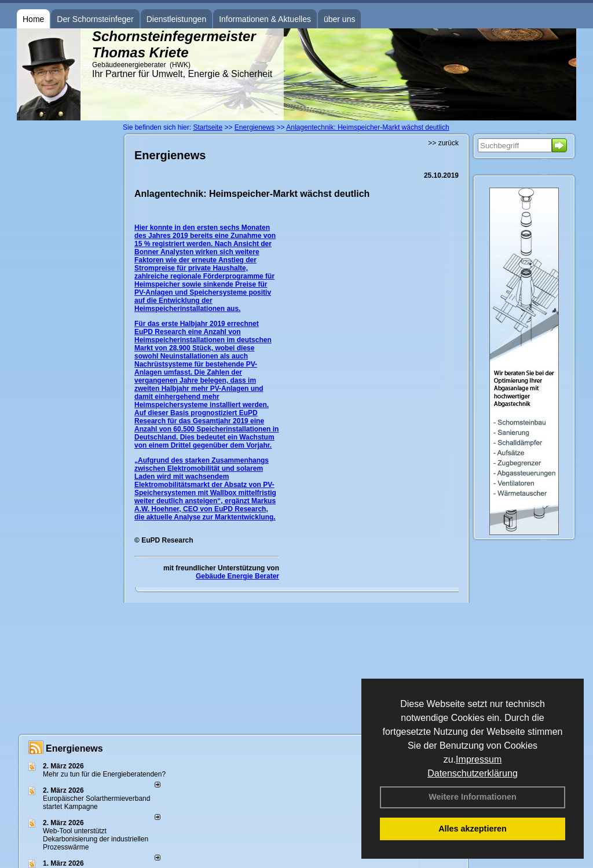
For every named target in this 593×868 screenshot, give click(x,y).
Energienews (74, 748)
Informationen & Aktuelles (265, 19)
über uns (339, 19)
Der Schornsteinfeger (95, 19)
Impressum (479, 759)
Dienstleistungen (177, 19)
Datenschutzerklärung (473, 773)
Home (33, 19)
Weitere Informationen (473, 797)
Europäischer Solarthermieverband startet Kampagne (96, 803)
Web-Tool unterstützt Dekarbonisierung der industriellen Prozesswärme (96, 839)
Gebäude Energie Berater (237, 576)
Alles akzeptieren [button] (473, 829)
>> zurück (443, 143)
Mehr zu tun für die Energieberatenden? (104, 774)
